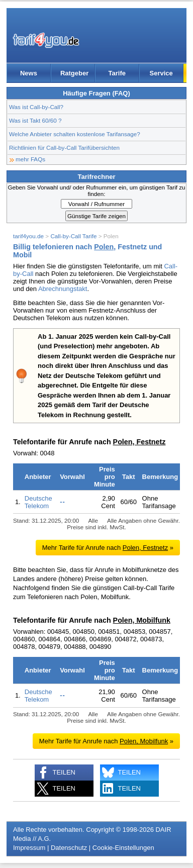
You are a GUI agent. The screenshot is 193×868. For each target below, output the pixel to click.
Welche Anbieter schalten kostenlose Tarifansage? (75, 134)
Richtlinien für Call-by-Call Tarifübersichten (64, 148)
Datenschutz (69, 848)
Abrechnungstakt (63, 289)
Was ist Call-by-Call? (36, 107)
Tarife (117, 73)
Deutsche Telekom (38, 502)
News (29, 73)
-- (63, 502)
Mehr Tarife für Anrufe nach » (108, 548)
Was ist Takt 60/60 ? (35, 120)
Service (161, 73)
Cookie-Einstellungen (123, 848)
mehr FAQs (30, 159)
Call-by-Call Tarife (73, 236)
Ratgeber (74, 73)
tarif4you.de (28, 236)
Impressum (29, 848)
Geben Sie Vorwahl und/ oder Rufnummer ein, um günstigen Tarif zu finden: (96, 190)
